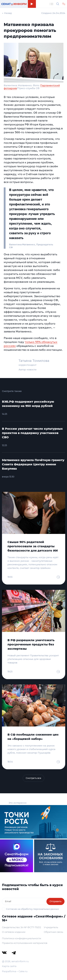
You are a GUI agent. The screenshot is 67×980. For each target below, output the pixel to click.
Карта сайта (9, 966)
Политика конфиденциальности (22, 938)
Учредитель (51, 927)
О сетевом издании (14, 932)
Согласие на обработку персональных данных (32, 909)
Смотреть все (33, 778)
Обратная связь (53, 932)
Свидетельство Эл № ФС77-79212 (21, 927)
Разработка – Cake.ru (15, 971)
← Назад (7, 13)
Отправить (55, 901)
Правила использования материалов (25, 943)
